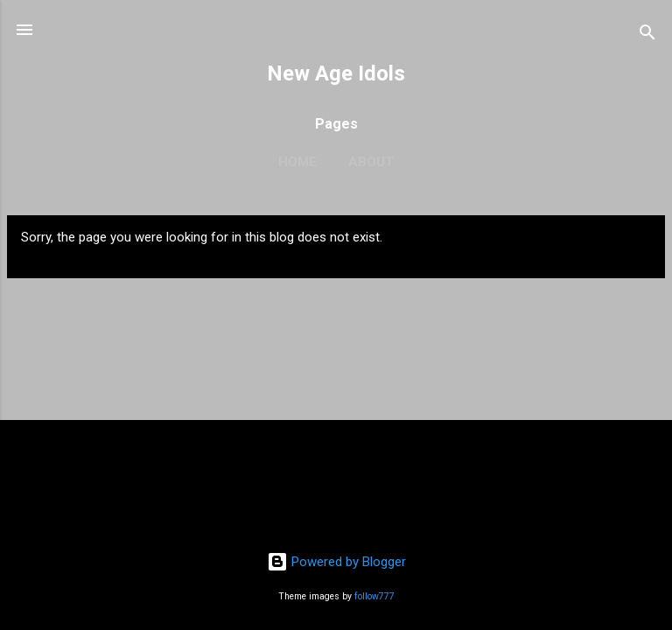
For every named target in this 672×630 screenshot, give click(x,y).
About (371, 162)
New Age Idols (336, 73)
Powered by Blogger (336, 562)
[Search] (647, 35)
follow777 (374, 596)
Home (297, 162)
